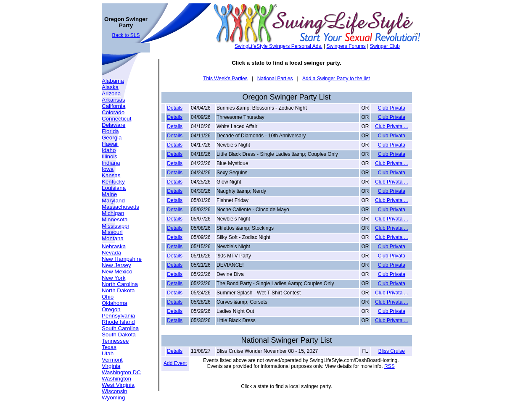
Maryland (113, 201)
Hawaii (110, 144)
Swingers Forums (346, 46)
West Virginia (118, 385)
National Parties (275, 79)
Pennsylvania (118, 316)
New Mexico (117, 272)
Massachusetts (120, 207)
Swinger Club (385, 46)
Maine (109, 194)
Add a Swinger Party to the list (336, 79)
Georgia (112, 138)
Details (175, 108)
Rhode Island (118, 322)
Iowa (108, 169)
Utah (108, 353)
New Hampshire (122, 259)
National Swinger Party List (286, 340)
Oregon (111, 309)
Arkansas (114, 100)
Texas (109, 347)
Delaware (114, 125)
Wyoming (113, 398)
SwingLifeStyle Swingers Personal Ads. (279, 46)
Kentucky (113, 182)
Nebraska (114, 246)
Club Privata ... (392, 126)
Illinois (110, 156)
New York (114, 278)
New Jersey (116, 265)
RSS (390, 366)
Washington (116, 379)
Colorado (113, 112)
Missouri (112, 232)
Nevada (111, 253)
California (114, 106)
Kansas (111, 175)
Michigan (113, 213)
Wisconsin (115, 391)
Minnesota (115, 219)
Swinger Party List (300, 97)
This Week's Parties (225, 79)
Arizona (111, 93)
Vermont (112, 360)
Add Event (175, 363)
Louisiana (114, 188)
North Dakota (118, 290)
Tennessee (115, 341)
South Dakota (119, 335)
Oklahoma (115, 303)
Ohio (108, 297)
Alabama (113, 81)
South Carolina (120, 328)
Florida (110, 131)
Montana (113, 238)
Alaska (110, 87)
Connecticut (116, 119)
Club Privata (392, 108)
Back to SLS (126, 35)
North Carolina (120, 284)
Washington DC (121, 372)
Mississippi (115, 226)
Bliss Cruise (392, 351)
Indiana (111, 163)
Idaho (109, 150)
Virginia (111, 366)
